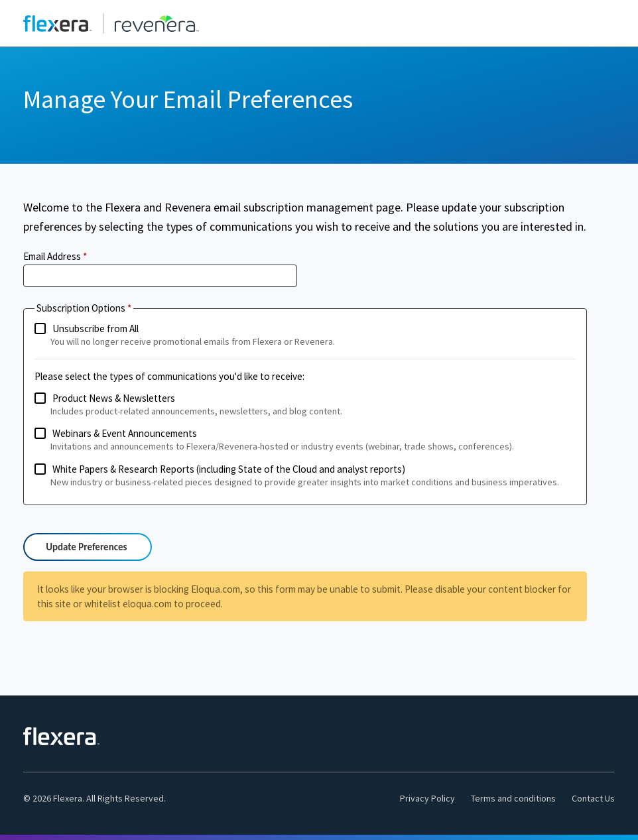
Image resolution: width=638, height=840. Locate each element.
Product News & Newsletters (306, 405)
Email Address (52, 256)
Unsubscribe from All (306, 335)
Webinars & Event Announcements (306, 440)
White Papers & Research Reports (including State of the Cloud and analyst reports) (306, 476)
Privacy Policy (427, 798)
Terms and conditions (513, 798)
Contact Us (593, 798)
